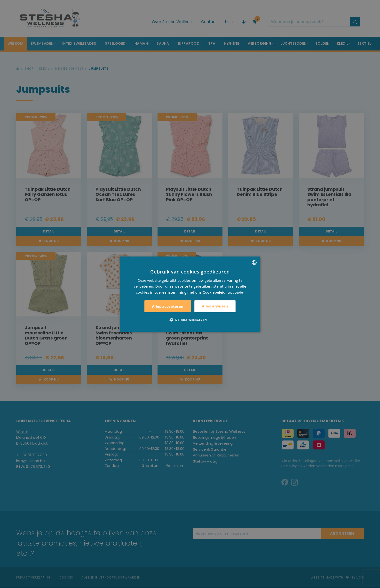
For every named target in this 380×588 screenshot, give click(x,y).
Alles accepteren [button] (168, 306)
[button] (190, 320)
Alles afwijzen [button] (215, 306)
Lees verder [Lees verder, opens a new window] (236, 293)
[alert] (190, 294)
